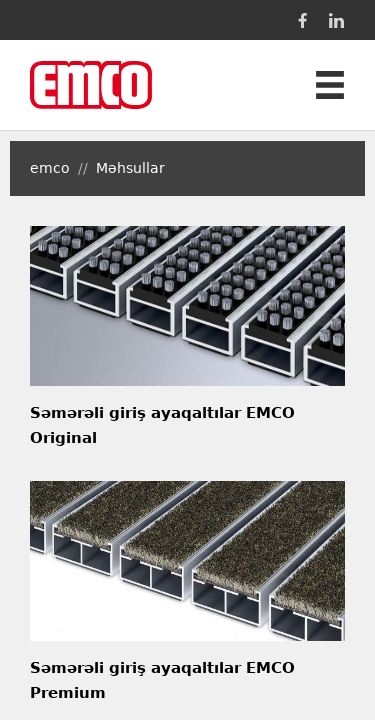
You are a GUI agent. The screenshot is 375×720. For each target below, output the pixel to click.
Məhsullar (130, 168)
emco (50, 168)
